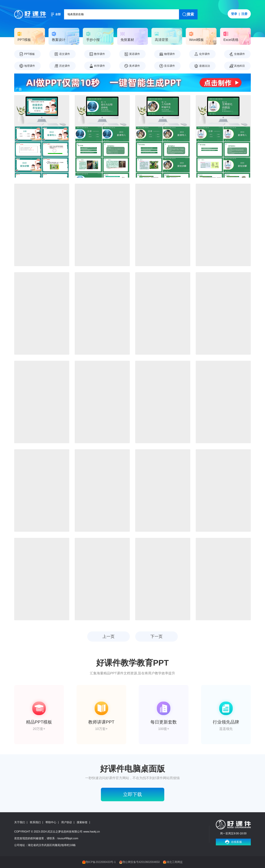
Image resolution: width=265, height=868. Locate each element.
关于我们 (20, 822)
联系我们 (35, 822)
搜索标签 (82, 822)
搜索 (190, 14)
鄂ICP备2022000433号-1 (101, 862)
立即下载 (132, 794)
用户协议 (67, 822)
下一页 (156, 636)
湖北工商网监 (175, 862)
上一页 (109, 636)
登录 (234, 14)
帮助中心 (51, 822)
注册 (244, 14)
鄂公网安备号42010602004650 (141, 862)
